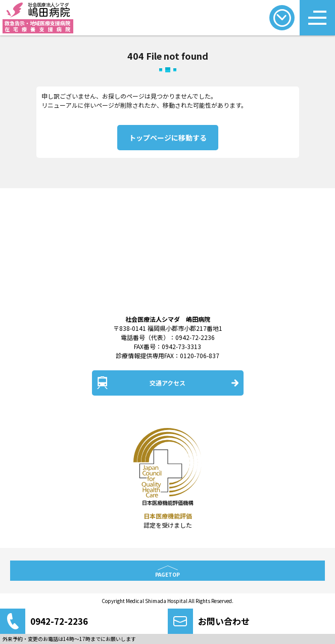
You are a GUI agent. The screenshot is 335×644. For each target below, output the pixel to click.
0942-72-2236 (195, 337)
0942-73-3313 (181, 346)
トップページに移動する (168, 138)
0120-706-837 (200, 355)
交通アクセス (167, 383)
